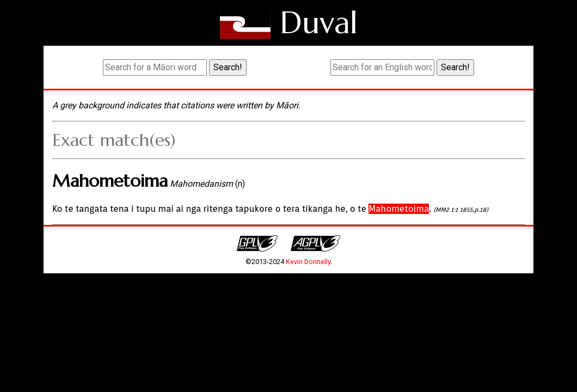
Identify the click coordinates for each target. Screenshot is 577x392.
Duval (319, 23)
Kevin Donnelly (308, 262)
